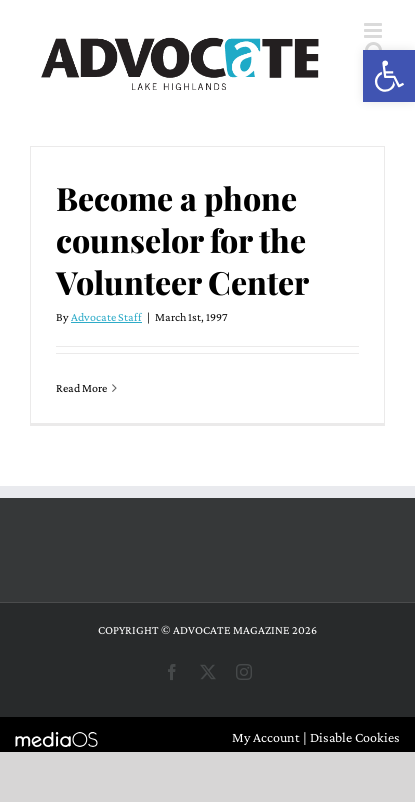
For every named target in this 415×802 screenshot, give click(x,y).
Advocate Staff (106, 317)
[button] (389, 76)
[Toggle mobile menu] (374, 30)
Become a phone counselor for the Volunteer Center (182, 239)
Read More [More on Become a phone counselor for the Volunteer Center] (81, 388)
